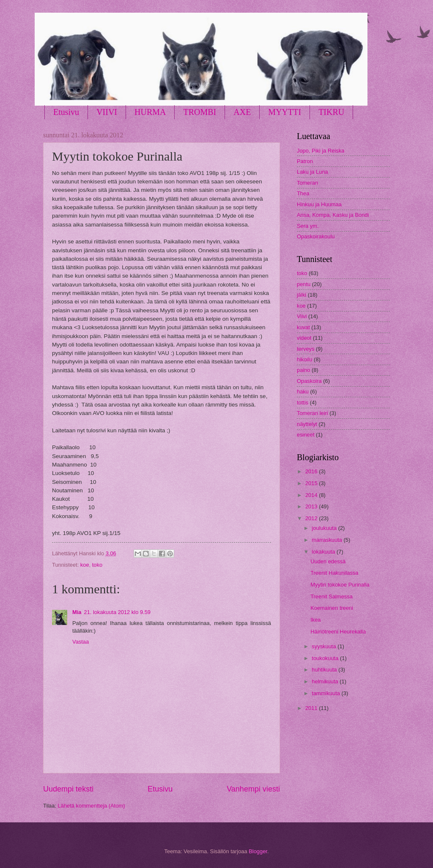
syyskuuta (325, 646)
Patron (305, 161)
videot (304, 338)
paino (304, 370)
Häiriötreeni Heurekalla (338, 632)
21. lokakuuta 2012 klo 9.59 (117, 612)
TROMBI (200, 112)
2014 (312, 495)
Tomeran (307, 183)
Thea (303, 193)
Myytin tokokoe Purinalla (340, 585)
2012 (312, 518)
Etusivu (66, 112)
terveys (306, 349)
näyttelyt (307, 424)
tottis (303, 403)
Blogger (258, 851)
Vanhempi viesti (253, 789)
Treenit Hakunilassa (334, 573)
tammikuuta (326, 693)
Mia (77, 612)
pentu (304, 284)
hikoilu (305, 359)
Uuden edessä (328, 561)
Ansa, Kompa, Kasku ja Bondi (333, 215)
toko (97, 565)
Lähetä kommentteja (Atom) (92, 806)
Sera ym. (308, 226)
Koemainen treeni (332, 608)
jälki (301, 295)
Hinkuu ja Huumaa (319, 204)
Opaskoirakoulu (316, 236)
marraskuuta (327, 540)
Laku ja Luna (312, 172)
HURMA (150, 112)
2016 (312, 471)
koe (85, 565)
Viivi (302, 316)
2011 (312, 708)
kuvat (303, 327)
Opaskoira (309, 381)
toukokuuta (326, 658)
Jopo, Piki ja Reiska (321, 151)
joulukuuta (325, 528)
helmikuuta (326, 681)
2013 (312, 506)
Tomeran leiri (312, 413)
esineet (306, 435)
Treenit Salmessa (332, 596)
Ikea (315, 620)
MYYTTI (285, 112)
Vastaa (81, 642)
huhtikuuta (325, 670)
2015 (312, 483)
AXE (242, 112)
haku (303, 392)
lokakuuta (324, 552)
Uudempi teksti (68, 789)
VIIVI (107, 112)
